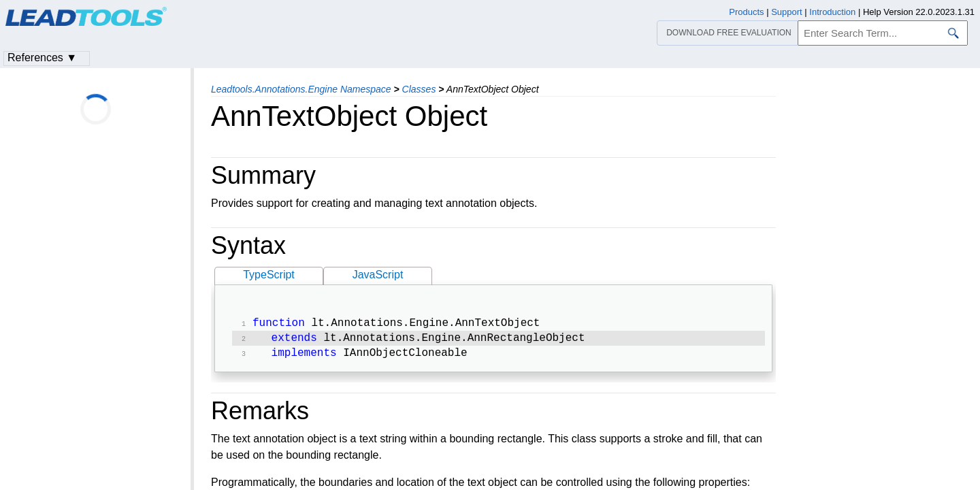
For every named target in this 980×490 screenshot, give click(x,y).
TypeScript (269, 275)
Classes (419, 89)
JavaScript (378, 275)
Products (746, 12)
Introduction (832, 12)
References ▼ (42, 58)
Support (787, 12)
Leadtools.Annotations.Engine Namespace (301, 89)
